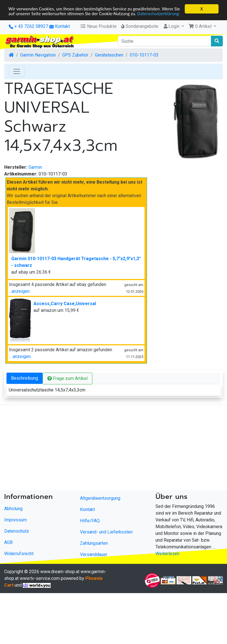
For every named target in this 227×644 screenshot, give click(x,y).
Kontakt (62, 26)
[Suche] (164, 41)
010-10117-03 (144, 55)
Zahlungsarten (94, 543)
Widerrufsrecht (19, 554)
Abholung (13, 509)
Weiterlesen (167, 554)
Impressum (15, 520)
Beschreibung (25, 378)
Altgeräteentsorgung (100, 498)
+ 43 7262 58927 (28, 26)
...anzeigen (19, 291)
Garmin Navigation (38, 55)
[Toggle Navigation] (17, 71)
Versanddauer (94, 554)
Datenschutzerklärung (30, 19)
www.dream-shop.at (60, 572)
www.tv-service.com (40, 578)
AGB (8, 542)
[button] (202, 26)
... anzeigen (20, 356)
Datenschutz (17, 531)
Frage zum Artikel (67, 378)
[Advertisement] (104, 449)
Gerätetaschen (109, 55)
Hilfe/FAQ (90, 521)
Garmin (35, 167)
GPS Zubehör (75, 55)
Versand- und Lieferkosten (106, 532)
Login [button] (172, 26)
